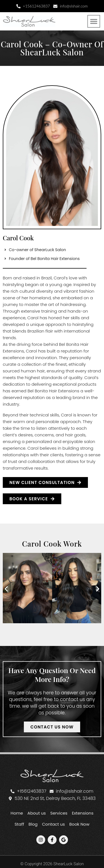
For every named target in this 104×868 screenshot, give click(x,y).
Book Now (79, 824)
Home (17, 813)
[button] (94, 21)
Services (59, 813)
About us (37, 813)
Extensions (83, 813)
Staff (19, 824)
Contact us (53, 824)
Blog (33, 824)
